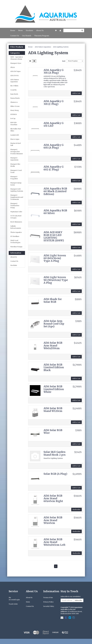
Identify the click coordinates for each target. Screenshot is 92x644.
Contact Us (15, 36)
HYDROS (14, 114)
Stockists (29, 30)
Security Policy (49, 606)
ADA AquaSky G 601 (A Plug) (54, 146)
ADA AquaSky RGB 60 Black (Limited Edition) (55, 191)
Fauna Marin (15, 98)
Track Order (13, 604)
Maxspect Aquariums (14, 159)
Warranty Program (42, 36)
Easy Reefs (14, 94)
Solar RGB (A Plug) (55, 474)
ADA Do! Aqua (15, 71)
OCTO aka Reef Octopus (16, 217)
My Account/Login (14, 599)
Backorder (76, 510)
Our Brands (27, 36)
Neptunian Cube (16, 212)
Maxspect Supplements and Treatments (17, 197)
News (20, 30)
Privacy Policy (48, 602)
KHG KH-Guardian (14, 124)
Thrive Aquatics (16, 232)
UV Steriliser (15, 236)
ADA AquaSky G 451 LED (54, 124)
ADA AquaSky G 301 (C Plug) (54, 103)
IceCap (13, 118)
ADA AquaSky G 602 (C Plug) (54, 168)
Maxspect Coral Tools (16, 171)
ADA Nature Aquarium (15, 81)
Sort (63, 61)
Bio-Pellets (14, 86)
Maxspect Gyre (16, 63)
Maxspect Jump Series (16, 184)
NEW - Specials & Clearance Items (17, 58)
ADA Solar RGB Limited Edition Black (54, 367)
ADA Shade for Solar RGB (53, 300)
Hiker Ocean (15, 106)
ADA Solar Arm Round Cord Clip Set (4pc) (54, 324)
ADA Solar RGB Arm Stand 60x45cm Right (53, 498)
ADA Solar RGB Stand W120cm (53, 410)
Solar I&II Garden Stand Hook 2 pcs (55, 453)
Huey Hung (15, 110)
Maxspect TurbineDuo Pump (15, 206)
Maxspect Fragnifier (14, 178)
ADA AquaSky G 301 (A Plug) (54, 71)
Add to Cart (76, 93)
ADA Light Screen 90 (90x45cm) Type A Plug (56, 280)
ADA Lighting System (61, 47)
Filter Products (17, 47)
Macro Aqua (15, 139)
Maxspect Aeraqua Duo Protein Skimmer (17, 152)
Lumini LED (15, 135)
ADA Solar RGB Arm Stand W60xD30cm (53, 346)
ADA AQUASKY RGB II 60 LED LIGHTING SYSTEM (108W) (54, 236)
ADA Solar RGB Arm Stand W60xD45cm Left (55, 542)
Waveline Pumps (16, 247)
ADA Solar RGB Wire (53, 432)
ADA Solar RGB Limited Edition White (54, 389)
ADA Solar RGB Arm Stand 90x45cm (53, 520)
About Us (40, 30)
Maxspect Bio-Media (16, 165)
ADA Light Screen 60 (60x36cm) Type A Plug (55, 258)
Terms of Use (48, 598)
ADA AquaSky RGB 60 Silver (55, 212)
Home (13, 30)
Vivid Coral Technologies (15, 241)
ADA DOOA (14, 76)
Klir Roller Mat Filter (16, 130)
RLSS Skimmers (16, 222)
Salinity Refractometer (16, 227)
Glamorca (14, 102)
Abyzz (13, 67)
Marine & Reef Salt (16, 144)
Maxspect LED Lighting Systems (17, 190)
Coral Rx (13, 90)
